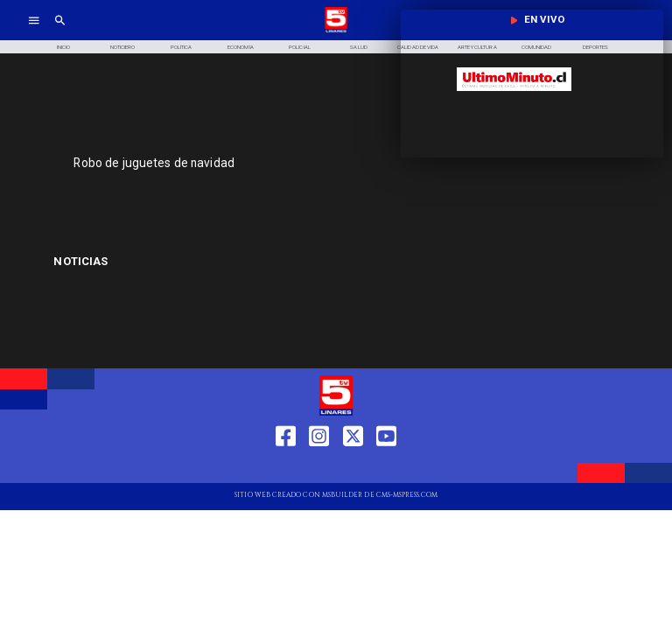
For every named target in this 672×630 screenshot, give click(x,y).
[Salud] (359, 47)
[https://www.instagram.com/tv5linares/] (319, 468)
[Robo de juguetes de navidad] (258, 163)
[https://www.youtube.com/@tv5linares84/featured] (386, 468)
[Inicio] (63, 47)
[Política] (182, 47)
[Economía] (241, 47)
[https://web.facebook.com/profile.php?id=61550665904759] (286, 468)
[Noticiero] (122, 47)
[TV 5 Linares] (60, 31)
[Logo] (336, 31)
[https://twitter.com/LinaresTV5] (353, 468)
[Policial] (300, 47)
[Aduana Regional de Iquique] (147, 262)
